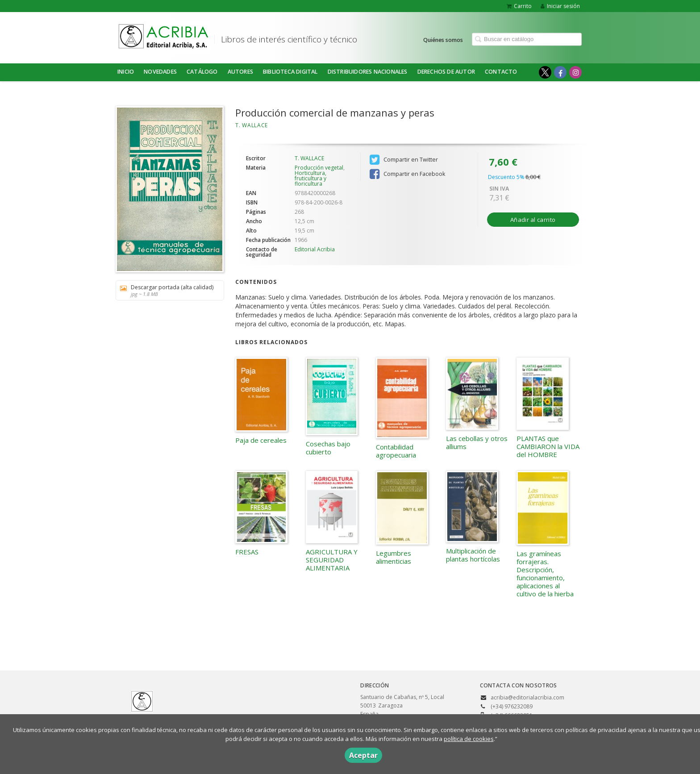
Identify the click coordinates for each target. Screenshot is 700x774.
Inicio (126, 72)
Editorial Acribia (315, 249)
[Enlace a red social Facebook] (560, 72)
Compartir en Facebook (407, 174)
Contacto (501, 72)
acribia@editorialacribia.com (527, 697)
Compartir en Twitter (404, 160)
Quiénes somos (443, 40)
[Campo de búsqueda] (527, 39)
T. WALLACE (252, 125)
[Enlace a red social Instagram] (575, 72)
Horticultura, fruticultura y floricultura (310, 178)
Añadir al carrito (533, 220)
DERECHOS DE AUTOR (446, 72)
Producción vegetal (319, 168)
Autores (240, 72)
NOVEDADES (160, 72)
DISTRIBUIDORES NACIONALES (368, 72)
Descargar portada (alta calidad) (167, 290)
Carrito (519, 6)
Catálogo (202, 72)
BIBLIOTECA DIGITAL (290, 72)
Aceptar (363, 755)
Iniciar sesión (560, 6)
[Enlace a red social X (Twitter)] (545, 72)
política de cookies (469, 739)
